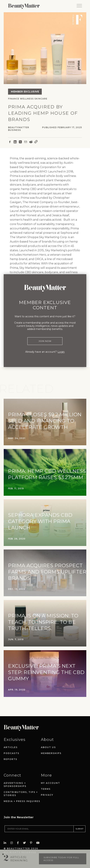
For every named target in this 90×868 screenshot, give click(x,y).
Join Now (45, 341)
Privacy (47, 795)
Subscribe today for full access (61, 859)
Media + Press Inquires (22, 801)
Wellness (27, 99)
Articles (11, 747)
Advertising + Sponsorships (15, 785)
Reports (10, 759)
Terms (46, 789)
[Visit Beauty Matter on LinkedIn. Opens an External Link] (6, 843)
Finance (14, 99)
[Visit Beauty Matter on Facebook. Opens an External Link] (19, 843)
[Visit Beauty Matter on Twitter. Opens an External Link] (25, 843)
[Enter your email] (39, 829)
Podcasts (11, 753)
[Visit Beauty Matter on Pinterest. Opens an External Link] (32, 843)
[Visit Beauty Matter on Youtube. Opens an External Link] (39, 843)
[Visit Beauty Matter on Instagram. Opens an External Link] (13, 843)
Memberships (51, 753)
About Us (48, 747)
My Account (50, 783)
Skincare (41, 99)
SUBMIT (79, 829)
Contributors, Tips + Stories (21, 794)
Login (61, 352)
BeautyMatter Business (19, 129)
